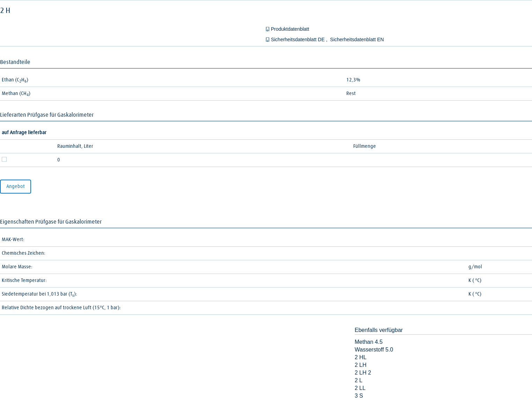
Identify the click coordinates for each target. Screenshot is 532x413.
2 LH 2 (363, 373)
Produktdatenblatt (290, 29)
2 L (359, 380)
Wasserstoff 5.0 (374, 350)
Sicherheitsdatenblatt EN (357, 39)
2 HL (361, 357)
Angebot (16, 187)
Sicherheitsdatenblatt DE (298, 39)
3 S (359, 396)
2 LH (361, 365)
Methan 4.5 (369, 342)
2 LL (360, 388)
